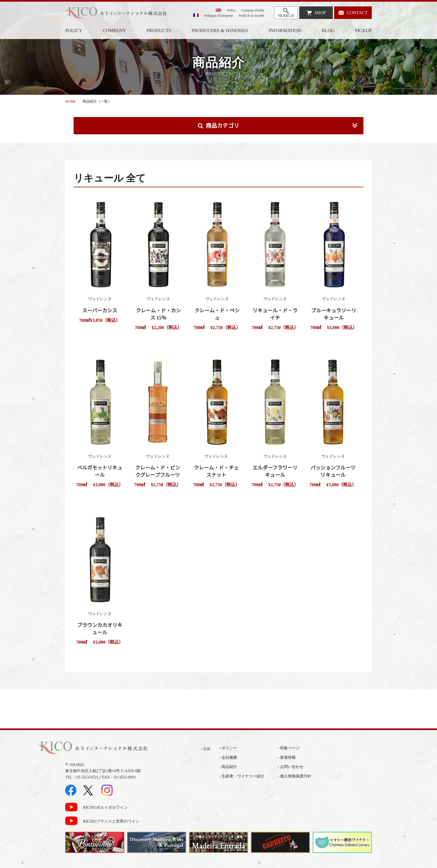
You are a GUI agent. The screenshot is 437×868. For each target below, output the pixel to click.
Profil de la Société (251, 16)
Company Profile (253, 10)
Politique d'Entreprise (219, 16)
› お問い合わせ (291, 767)
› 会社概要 (228, 758)
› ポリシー (228, 748)
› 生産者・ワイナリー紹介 (242, 776)
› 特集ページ (289, 748)
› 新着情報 (287, 758)
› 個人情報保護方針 (295, 776)
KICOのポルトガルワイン (105, 807)
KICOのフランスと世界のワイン (111, 821)
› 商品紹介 (228, 767)
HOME (71, 101)
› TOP (205, 749)
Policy (231, 10)
